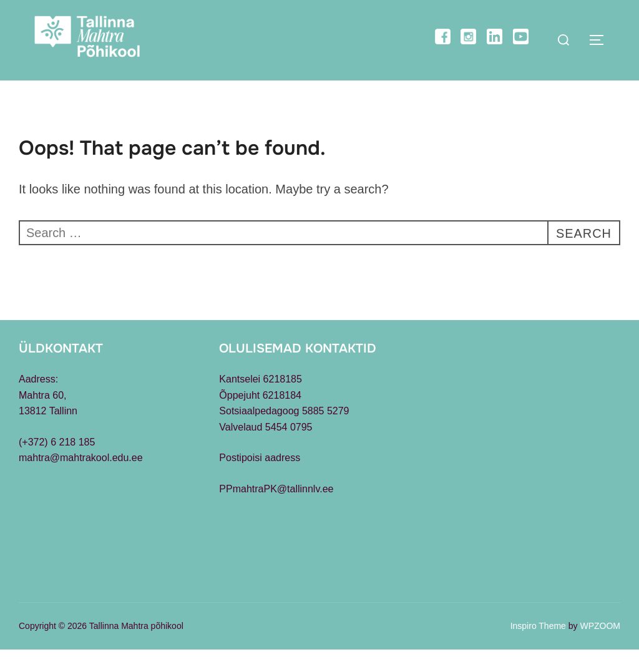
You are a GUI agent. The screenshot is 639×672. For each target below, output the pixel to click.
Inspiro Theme (538, 648)
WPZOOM (600, 648)
